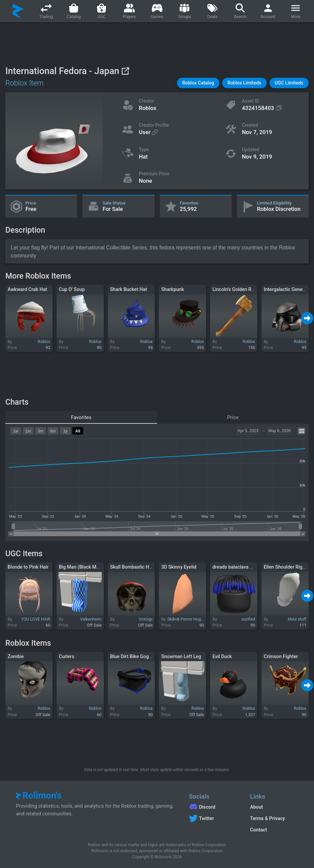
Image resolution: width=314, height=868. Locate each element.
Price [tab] (233, 417)
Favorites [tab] (81, 417)
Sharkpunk (173, 289)
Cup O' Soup (72, 289)
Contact (258, 830)
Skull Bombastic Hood (134, 567)
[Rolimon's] (18, 11)
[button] (198, 83)
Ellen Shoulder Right (285, 567)
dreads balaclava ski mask (241, 567)
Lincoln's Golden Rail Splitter (243, 289)
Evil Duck (222, 656)
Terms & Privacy (267, 818)
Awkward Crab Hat (27, 289)
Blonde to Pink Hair (28, 567)
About (256, 807)
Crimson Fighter (281, 656)
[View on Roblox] (125, 71)
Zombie (16, 656)
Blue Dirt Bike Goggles (134, 656)
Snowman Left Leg (181, 656)
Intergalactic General (286, 289)
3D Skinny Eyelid (179, 567)
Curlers (67, 656)
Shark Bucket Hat (128, 289)
